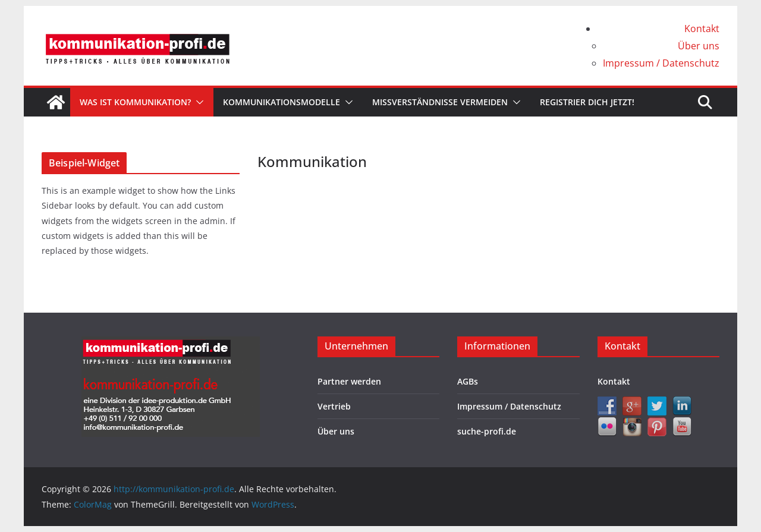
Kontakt (702, 29)
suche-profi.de (487, 431)
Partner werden (349, 381)
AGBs (468, 381)
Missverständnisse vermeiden (440, 102)
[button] (197, 102)
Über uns (699, 46)
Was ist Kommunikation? (135, 102)
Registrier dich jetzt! (587, 102)
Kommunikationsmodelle (282, 102)
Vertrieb (334, 406)
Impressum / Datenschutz (661, 63)
